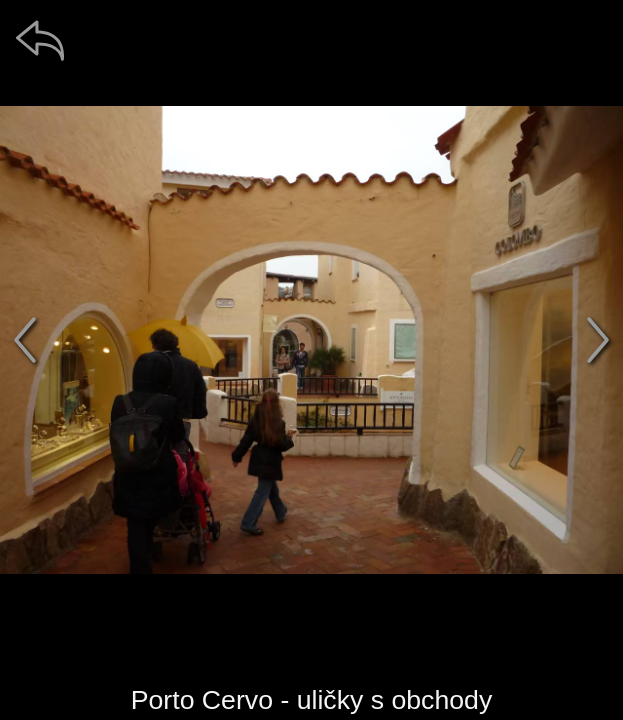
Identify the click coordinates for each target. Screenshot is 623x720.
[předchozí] (25, 340)
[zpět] (40, 40)
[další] (598, 340)
